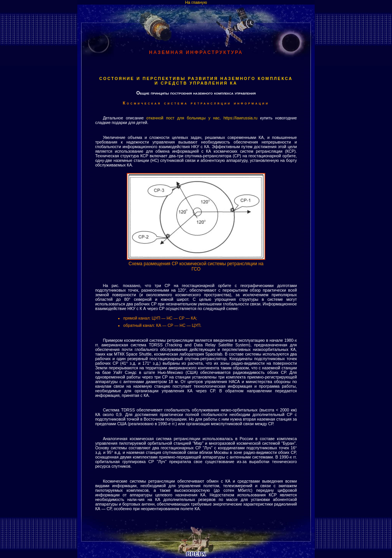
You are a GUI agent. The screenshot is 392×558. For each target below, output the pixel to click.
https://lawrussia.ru (241, 118)
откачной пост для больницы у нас (183, 118)
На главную (196, 2)
